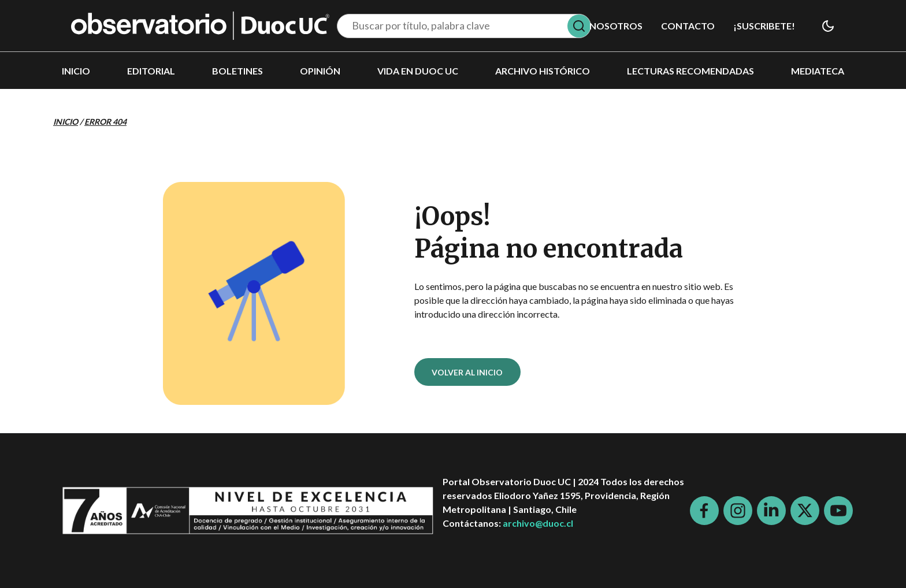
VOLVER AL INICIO (467, 372)
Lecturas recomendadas (690, 71)
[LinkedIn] (771, 511)
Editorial (151, 71)
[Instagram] (738, 511)
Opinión (320, 71)
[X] (805, 511)
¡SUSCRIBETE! (764, 26)
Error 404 (105, 122)
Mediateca (818, 71)
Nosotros (616, 26)
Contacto (688, 26)
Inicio (76, 71)
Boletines (237, 71)
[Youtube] (838, 511)
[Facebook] (704, 511)
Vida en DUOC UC (418, 71)
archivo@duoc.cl (538, 523)
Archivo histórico (543, 71)
